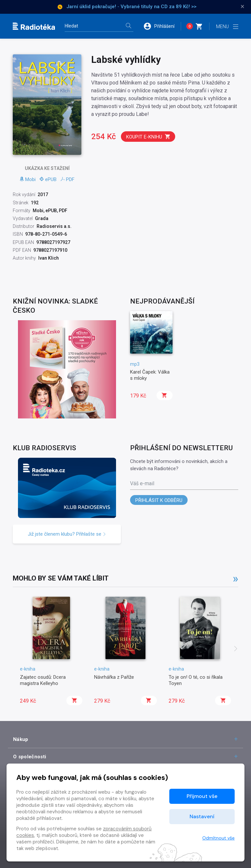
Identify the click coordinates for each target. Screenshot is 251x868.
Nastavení (202, 816)
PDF (67, 179)
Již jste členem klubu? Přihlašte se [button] (67, 534)
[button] (162, 26)
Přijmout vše (202, 796)
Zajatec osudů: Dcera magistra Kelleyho (43, 680)
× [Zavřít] (243, 7)
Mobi (28, 179)
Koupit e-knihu (148, 137)
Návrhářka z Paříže (114, 677)
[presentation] (236, 649)
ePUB (48, 179)
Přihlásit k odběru (159, 500)
